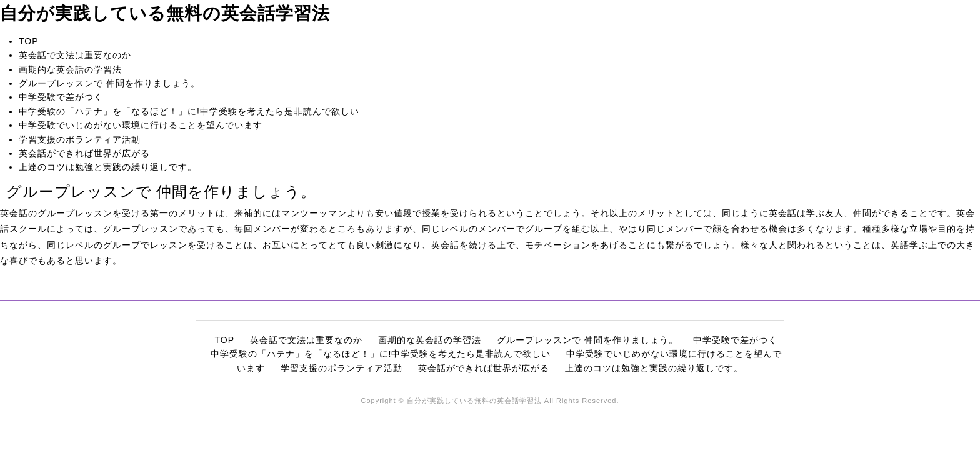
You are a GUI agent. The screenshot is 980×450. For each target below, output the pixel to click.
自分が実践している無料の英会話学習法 (165, 13)
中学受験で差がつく (61, 97)
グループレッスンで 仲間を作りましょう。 (109, 83)
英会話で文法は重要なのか (75, 55)
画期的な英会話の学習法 (70, 69)
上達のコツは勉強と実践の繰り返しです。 (108, 167)
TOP (29, 41)
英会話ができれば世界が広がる (84, 153)
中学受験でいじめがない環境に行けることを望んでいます (141, 125)
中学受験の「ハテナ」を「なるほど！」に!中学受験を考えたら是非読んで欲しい (189, 111)
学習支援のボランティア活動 (80, 139)
